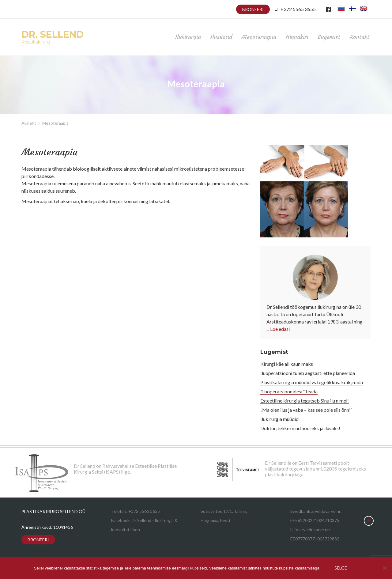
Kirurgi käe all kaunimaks (287, 364)
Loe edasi (280, 329)
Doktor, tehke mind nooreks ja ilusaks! (300, 428)
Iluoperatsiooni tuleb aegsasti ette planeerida (308, 373)
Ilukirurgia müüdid (279, 419)
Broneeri (253, 9)
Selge (341, 568)
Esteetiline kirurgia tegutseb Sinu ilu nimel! (305, 401)
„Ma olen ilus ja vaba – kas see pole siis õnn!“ (306, 410)
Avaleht (29, 123)
